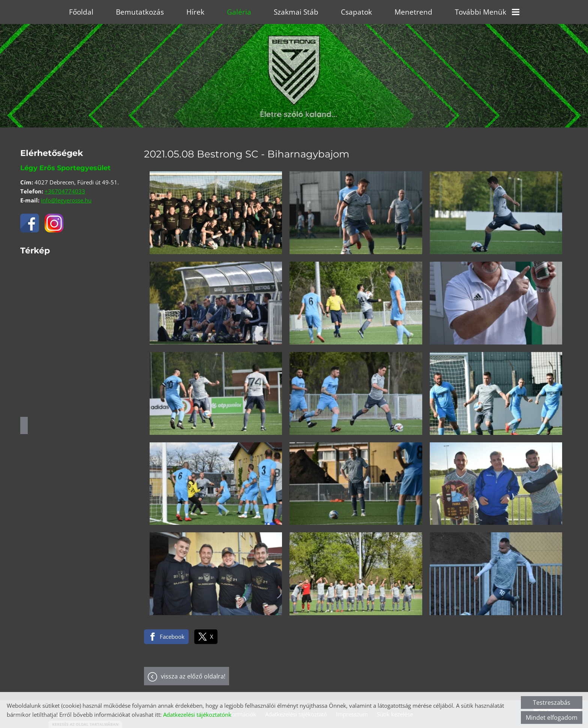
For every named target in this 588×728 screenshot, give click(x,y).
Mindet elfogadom (552, 718)
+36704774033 (65, 191)
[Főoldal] (294, 58)
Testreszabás (552, 703)
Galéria (239, 12)
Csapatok (356, 12)
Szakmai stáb (296, 12)
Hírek (195, 12)
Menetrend (413, 12)
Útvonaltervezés (24, 425)
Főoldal (81, 12)
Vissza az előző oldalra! (193, 676)
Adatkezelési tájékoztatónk (197, 715)
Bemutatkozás (140, 12)
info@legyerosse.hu (66, 200)
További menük (487, 12)
